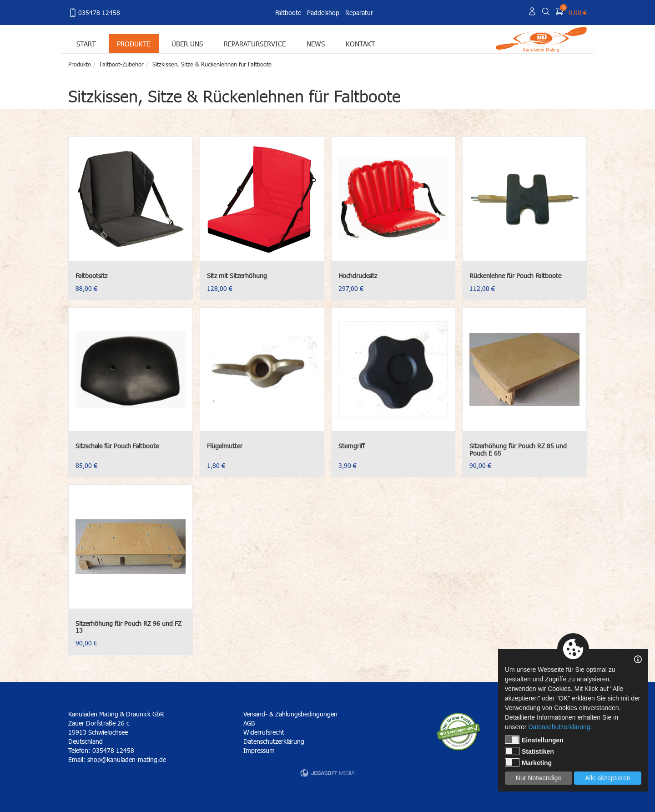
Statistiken (529, 751)
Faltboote (288, 13)
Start (86, 43)
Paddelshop (323, 13)
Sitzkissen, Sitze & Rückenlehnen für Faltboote (212, 64)
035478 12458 (94, 13)
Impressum (259, 750)
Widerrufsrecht (264, 732)
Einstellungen (534, 740)
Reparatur (359, 13)
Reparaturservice (255, 43)
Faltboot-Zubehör (122, 64)
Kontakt (360, 43)
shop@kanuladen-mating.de (127, 759)
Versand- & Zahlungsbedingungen (290, 714)
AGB (249, 723)
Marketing (528, 762)
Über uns (187, 43)
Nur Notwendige (539, 778)
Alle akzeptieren (608, 778)
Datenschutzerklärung (274, 741)
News (316, 43)
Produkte (134, 43)
